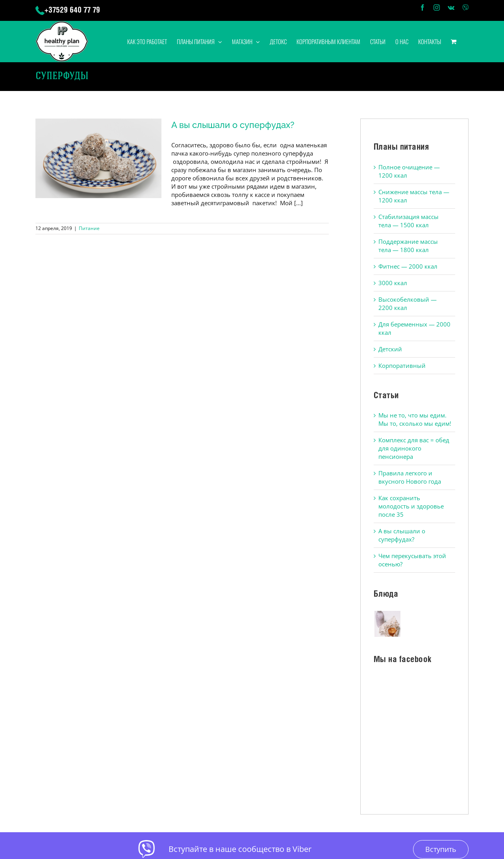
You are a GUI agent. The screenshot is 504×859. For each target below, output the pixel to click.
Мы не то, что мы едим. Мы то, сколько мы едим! (415, 419)
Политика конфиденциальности (278, 802)
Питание (89, 228)
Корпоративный (402, 365)
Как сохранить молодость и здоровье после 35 (411, 506)
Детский (390, 349)
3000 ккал (393, 283)
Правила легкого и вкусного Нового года (410, 477)
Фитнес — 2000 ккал (408, 266)
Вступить (441, 749)
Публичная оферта (210, 802)
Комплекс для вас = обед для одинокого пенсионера (414, 448)
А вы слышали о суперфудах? (233, 125)
